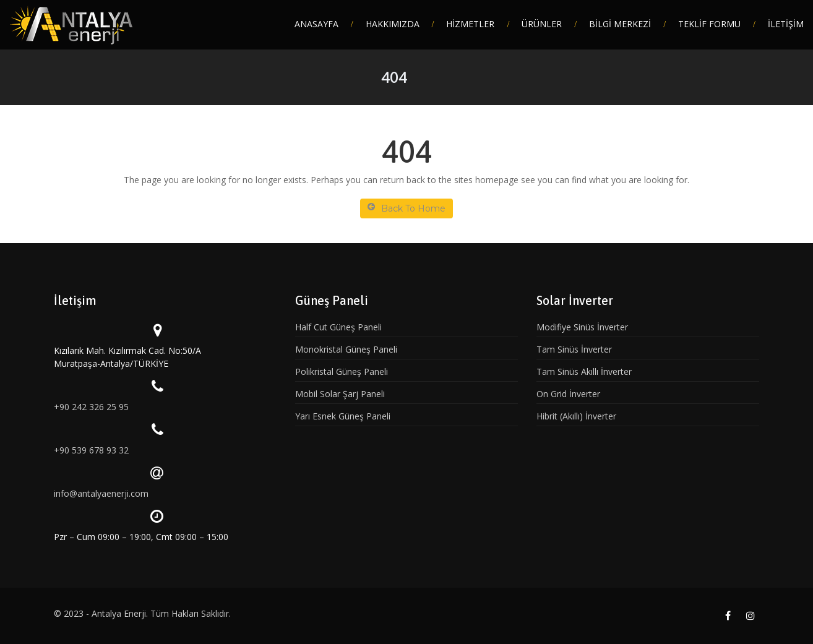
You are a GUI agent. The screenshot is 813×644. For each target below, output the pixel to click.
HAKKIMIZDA (393, 24)
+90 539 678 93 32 (91, 450)
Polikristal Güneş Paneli (342, 371)
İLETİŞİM (786, 24)
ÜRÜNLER (542, 24)
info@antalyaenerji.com (101, 493)
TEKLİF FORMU (709, 24)
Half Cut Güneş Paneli (338, 327)
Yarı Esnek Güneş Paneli (343, 416)
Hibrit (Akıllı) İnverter (576, 416)
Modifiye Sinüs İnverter (582, 327)
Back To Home (406, 208)
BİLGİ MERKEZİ (620, 24)
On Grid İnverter (568, 394)
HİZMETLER (470, 24)
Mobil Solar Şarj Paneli (340, 394)
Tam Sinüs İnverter (574, 349)
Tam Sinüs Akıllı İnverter (584, 371)
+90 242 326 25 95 (91, 407)
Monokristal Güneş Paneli (346, 349)
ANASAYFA (316, 24)
